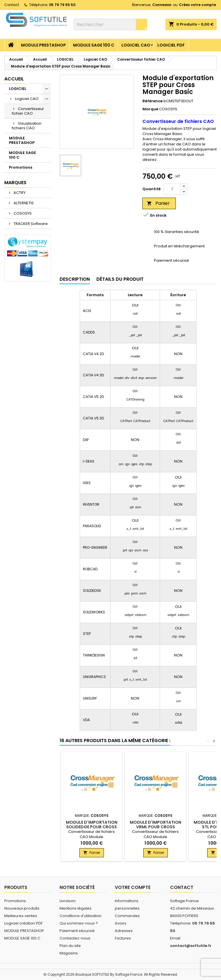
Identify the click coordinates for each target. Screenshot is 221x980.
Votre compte (133, 887)
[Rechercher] (110, 24)
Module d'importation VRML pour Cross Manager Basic (156, 827)
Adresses (124, 931)
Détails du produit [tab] (120, 279)
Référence (153, 101)
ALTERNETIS (23, 203)
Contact (12, 5)
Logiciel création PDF (23, 923)
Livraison (68, 901)
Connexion (162, 5)
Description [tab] (75, 279)
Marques (15, 183)
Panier (158, 203)
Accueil (14, 79)
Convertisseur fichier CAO (28, 111)
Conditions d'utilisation (81, 916)
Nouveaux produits (22, 908)
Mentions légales (76, 908)
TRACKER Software (30, 224)
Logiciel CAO (136, 45)
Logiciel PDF (171, 45)
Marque (150, 109)
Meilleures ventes (21, 916)
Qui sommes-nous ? (79, 923)
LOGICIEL (18, 89)
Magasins (69, 953)
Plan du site (70, 946)
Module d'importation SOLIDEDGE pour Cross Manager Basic (92, 827)
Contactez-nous (75, 938)
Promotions (21, 167)
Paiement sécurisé (77, 931)
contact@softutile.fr (191, 946)
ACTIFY (19, 193)
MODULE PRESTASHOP (43, 45)
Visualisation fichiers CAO (27, 126)
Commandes (127, 916)
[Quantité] (172, 189)
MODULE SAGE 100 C (94, 45)
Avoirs (121, 923)
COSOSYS (22, 213)
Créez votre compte (198, 5)
